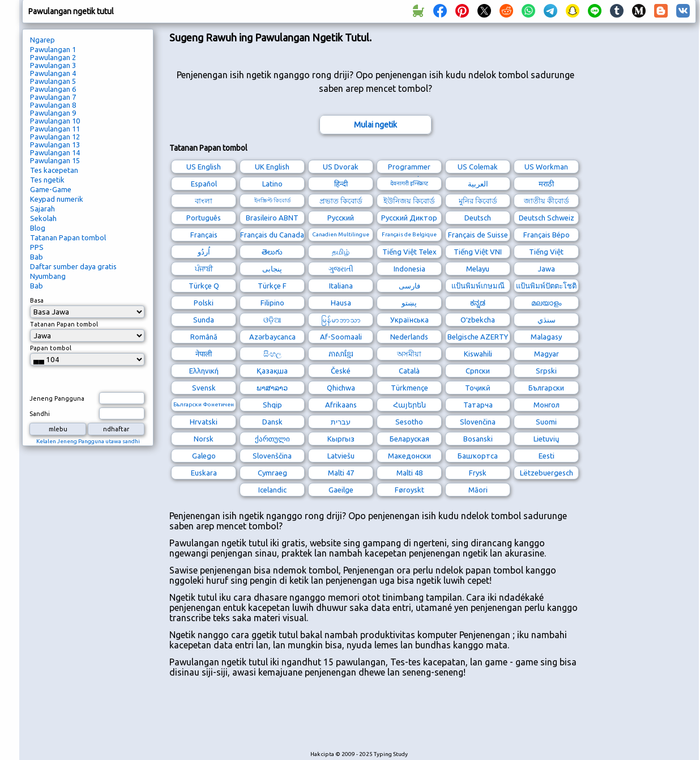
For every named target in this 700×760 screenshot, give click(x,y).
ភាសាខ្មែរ (341, 354)
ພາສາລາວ (272, 388)
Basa (37, 300)
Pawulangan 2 (53, 57)
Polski (204, 303)
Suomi (546, 422)
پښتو (409, 303)
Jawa (547, 269)
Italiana (341, 286)
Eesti (547, 456)
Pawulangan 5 (53, 81)
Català (409, 371)
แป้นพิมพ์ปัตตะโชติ (546, 286)
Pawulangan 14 (55, 152)
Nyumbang (48, 276)
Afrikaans (341, 405)
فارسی (409, 286)
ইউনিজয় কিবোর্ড (409, 201)
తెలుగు (272, 252)
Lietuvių (546, 439)
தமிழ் (341, 252)
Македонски (409, 456)
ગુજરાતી (341, 269)
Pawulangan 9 (53, 113)
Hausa (341, 303)
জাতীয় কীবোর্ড (547, 201)
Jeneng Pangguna (57, 398)
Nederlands (409, 337)
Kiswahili (478, 354)
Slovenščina (272, 456)
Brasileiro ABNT (272, 218)
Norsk (204, 439)
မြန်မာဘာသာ (341, 320)
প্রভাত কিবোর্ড (341, 201)
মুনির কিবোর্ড (478, 201)
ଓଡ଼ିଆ (272, 320)
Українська (409, 320)
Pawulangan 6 (53, 89)
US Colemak (478, 167)
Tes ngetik (47, 180)
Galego (204, 456)
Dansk (272, 422)
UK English (272, 167)
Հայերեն (409, 405)
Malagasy (546, 337)
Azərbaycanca (272, 337)
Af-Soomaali (341, 337)
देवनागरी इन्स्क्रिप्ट (409, 183)
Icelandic (272, 490)
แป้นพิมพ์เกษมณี (478, 286)
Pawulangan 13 (55, 145)
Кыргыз (341, 439)
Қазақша (272, 371)
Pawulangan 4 (53, 73)
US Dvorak (341, 167)
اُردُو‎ (204, 252)
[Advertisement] (375, 720)
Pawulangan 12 (55, 137)
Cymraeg (272, 473)
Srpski (546, 371)
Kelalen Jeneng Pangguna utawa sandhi (88, 441)
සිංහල (272, 354)
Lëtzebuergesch (547, 473)
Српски (478, 371)
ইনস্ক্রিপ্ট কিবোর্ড (272, 200)
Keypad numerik (57, 199)
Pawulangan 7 (53, 97)
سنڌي (547, 320)
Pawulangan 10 (55, 121)
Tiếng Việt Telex (409, 252)
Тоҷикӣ (478, 388)
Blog (38, 228)
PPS (37, 247)
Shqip (272, 405)
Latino (272, 184)
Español (204, 184)
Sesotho (409, 422)
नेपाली (204, 354)
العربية (478, 184)
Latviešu (341, 456)
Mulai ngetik (375, 125)
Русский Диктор (409, 218)
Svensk (204, 388)
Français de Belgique (409, 234)
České (341, 371)
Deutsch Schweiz (547, 218)
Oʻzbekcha (478, 320)
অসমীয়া (409, 354)
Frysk (478, 473)
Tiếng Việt (546, 252)
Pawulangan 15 (55, 160)
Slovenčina (478, 422)
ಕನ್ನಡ (478, 303)
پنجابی (272, 269)
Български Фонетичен (204, 404)
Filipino (272, 303)
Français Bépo (547, 235)
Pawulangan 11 (55, 129)
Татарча (478, 405)
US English (204, 167)
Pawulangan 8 (53, 105)
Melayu (478, 269)
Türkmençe (409, 388)
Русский (341, 218)
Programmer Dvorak (409, 168)
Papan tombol (51, 348)
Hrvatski (204, 422)
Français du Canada (272, 235)
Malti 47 (341, 473)
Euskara (204, 473)
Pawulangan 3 (53, 65)
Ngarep (42, 40)
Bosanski (478, 439)
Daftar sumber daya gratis (73, 266)
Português (204, 218)
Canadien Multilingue (341, 234)
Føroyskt (409, 490)
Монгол (547, 405)
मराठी (546, 184)
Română (204, 337)
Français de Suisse (478, 235)
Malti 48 (409, 473)
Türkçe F (272, 286)
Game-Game (51, 189)
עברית (341, 422)
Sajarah (42, 209)
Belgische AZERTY (478, 337)
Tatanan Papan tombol (68, 237)
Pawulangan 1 (53, 49)
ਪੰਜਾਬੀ (204, 269)
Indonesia (409, 269)
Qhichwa (341, 388)
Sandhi (40, 414)
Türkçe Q (204, 286)
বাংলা (204, 201)
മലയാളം (546, 303)
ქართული (272, 439)
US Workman (546, 167)
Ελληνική (204, 371)
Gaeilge (341, 490)
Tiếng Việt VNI (478, 252)
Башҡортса (478, 456)
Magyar (547, 354)
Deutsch (478, 218)
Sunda (204, 320)
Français (204, 235)
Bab (37, 257)
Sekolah (43, 218)
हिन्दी (341, 184)
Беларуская (409, 439)
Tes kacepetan (54, 170)
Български (546, 388)
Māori (478, 490)
